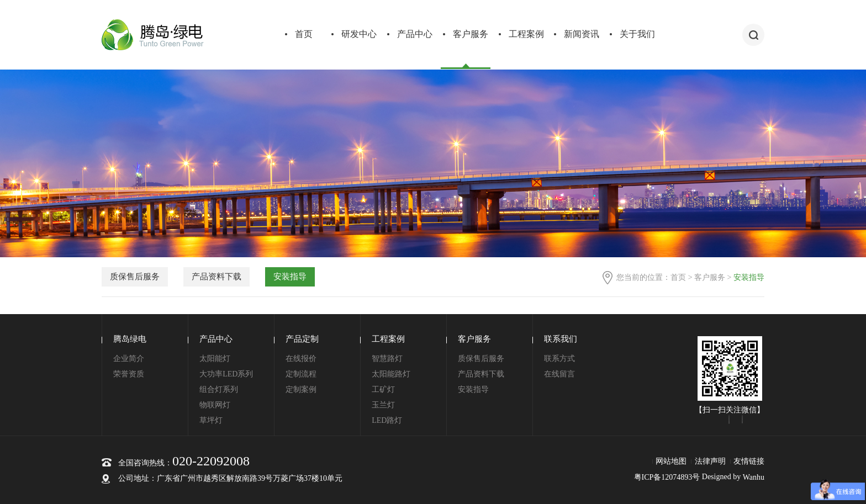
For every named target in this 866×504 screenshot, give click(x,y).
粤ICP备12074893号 (667, 477)
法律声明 (710, 461)
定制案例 (301, 389)
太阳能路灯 (391, 374)
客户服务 (471, 34)
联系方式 (559, 359)
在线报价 (301, 359)
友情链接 (749, 461)
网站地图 (671, 461)
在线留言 (559, 374)
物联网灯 (215, 405)
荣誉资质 (129, 374)
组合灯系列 (219, 389)
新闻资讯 (582, 34)
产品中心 (415, 34)
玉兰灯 (383, 405)
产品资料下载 (216, 277)
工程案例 (526, 34)
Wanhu (754, 477)
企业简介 (129, 359)
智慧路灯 (387, 359)
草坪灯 (211, 420)
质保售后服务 (135, 277)
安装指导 (290, 277)
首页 (304, 34)
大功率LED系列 (226, 374)
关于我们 (637, 34)
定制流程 (301, 374)
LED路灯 (387, 420)
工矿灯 (383, 389)
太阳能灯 (215, 359)
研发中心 (359, 34)
